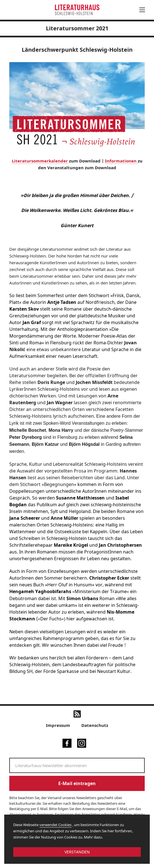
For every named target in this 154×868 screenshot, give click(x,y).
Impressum (58, 725)
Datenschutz (95, 725)
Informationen (121, 161)
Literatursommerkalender (40, 161)
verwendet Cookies (55, 825)
